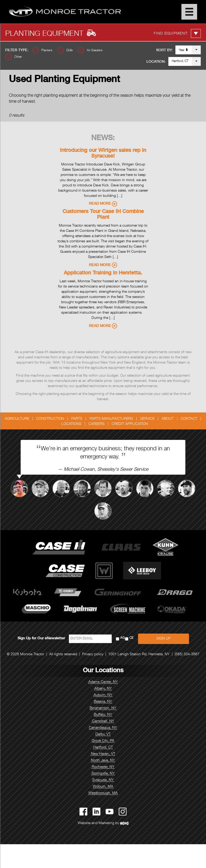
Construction (50, 419)
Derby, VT (103, 734)
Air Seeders (95, 50)
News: (103, 139)
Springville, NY (103, 774)
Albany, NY (103, 689)
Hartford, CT (180, 61)
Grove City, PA (103, 741)
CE (131, 638)
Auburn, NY (103, 695)
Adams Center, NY (103, 682)
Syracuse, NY (103, 780)
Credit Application (130, 424)
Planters (47, 50)
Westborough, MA (103, 793)
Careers (96, 424)
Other (18, 57)
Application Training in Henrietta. (103, 273)
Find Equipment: (177, 33)
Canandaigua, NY (103, 728)
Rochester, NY (103, 767)
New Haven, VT (103, 754)
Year (184, 50)
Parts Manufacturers (111, 419)
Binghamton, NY (103, 708)
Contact (189, 419)
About (168, 419)
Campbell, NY (103, 721)
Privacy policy (93, 654)
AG (122, 638)
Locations (71, 424)
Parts (77, 419)
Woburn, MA (103, 787)
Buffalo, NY (103, 715)
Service (147, 419)
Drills (70, 50)
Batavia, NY (103, 702)
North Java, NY (103, 761)
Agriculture (17, 419)
